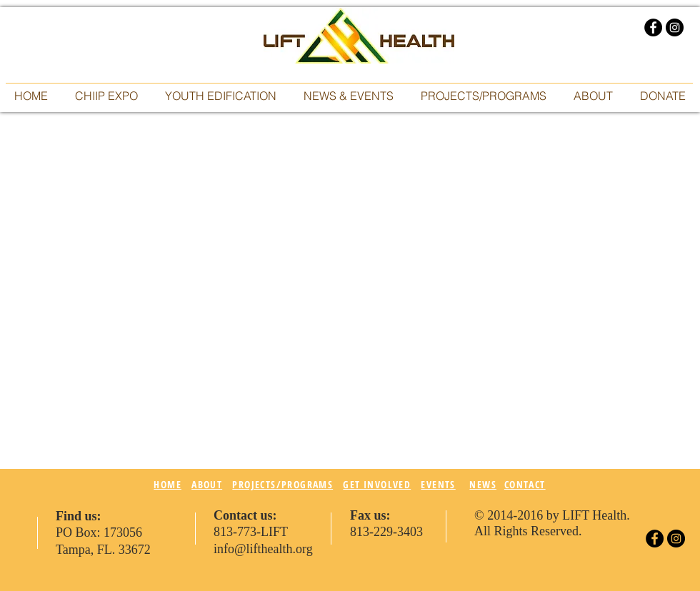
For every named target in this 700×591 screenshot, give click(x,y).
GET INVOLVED (377, 484)
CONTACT (525, 484)
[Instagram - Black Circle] (675, 27)
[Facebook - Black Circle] (653, 27)
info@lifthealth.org (263, 549)
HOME (167, 484)
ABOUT (207, 484)
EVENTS (438, 484)
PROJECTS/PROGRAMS (282, 484)
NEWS (483, 484)
